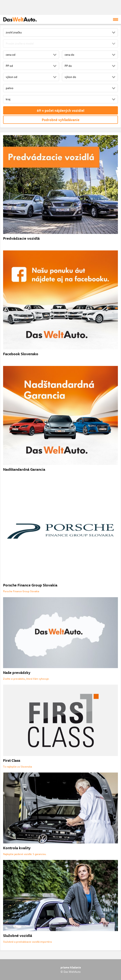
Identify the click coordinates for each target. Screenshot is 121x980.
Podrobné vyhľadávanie (61, 120)
